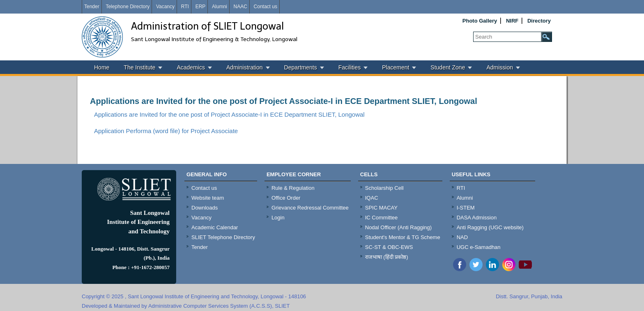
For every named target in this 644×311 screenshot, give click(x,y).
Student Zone (448, 67)
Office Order (286, 198)
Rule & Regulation (293, 188)
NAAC (240, 7)
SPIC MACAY (381, 208)
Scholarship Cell (384, 188)
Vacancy (165, 7)
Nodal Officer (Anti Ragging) (398, 227)
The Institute (139, 67)
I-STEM (466, 208)
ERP (201, 7)
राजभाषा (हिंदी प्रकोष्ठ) (387, 257)
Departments (301, 67)
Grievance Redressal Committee (310, 208)
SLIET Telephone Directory (223, 237)
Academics (191, 67)
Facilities (350, 67)
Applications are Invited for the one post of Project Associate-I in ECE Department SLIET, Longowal (284, 101)
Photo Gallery (480, 21)
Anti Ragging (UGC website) (490, 227)
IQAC (372, 198)
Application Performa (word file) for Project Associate (166, 131)
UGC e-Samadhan (479, 247)
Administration (245, 67)
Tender (92, 7)
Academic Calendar (215, 227)
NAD (462, 237)
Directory (539, 21)
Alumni (220, 7)
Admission (500, 67)
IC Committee (381, 218)
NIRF (512, 21)
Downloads (205, 208)
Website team (208, 198)
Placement (396, 67)
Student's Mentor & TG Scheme (403, 237)
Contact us (266, 7)
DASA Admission (477, 218)
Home (102, 67)
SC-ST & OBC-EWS (389, 247)
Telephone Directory (128, 7)
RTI (185, 7)
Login (278, 218)
